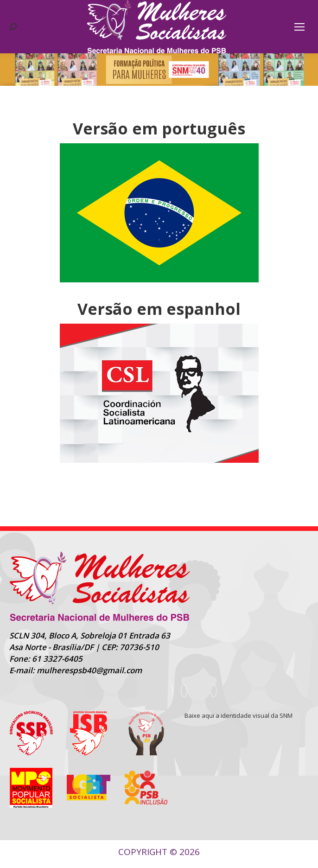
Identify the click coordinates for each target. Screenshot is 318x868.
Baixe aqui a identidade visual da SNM (238, 715)
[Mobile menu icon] (299, 27)
